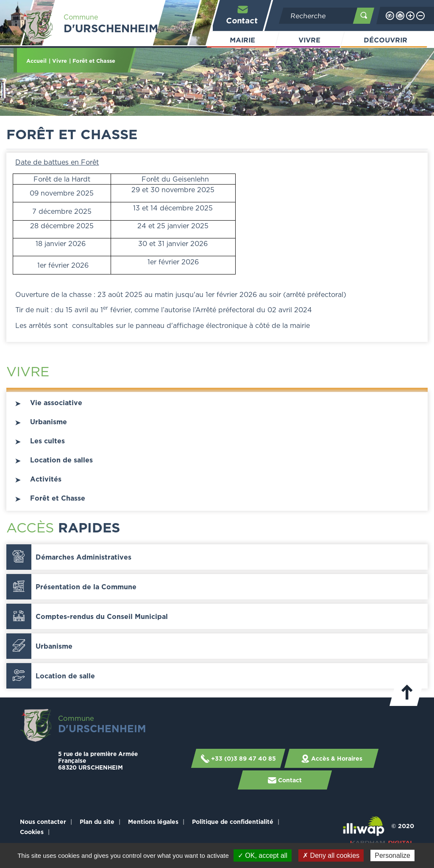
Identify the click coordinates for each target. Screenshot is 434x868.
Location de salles (61, 460)
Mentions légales (153, 822)
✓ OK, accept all (263, 855)
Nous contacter (43, 822)
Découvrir (386, 40)
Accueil (36, 61)
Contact (242, 15)
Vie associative (56, 403)
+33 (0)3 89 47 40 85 (238, 759)
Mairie (243, 40)
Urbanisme (49, 422)
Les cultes (47, 441)
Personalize (392, 855)
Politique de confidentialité (233, 822)
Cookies (32, 832)
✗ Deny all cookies (331, 855)
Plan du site (97, 822)
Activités (46, 479)
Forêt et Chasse (58, 498)
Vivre (310, 40)
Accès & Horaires (331, 759)
